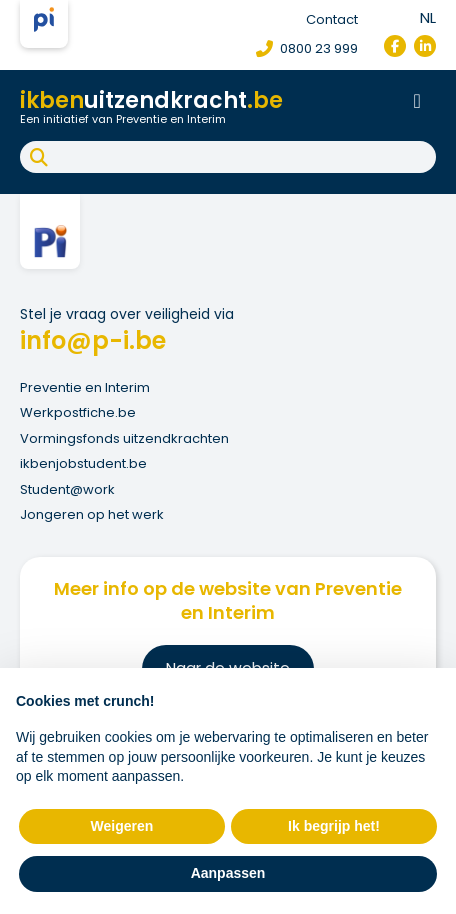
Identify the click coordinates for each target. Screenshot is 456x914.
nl (428, 17)
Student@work (67, 489)
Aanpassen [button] (228, 873)
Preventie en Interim (85, 387)
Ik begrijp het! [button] (334, 826)
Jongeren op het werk (92, 514)
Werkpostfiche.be (78, 412)
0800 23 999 (307, 48)
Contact (332, 19)
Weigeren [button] (122, 826)
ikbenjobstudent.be (83, 463)
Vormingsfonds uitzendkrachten (124, 438)
